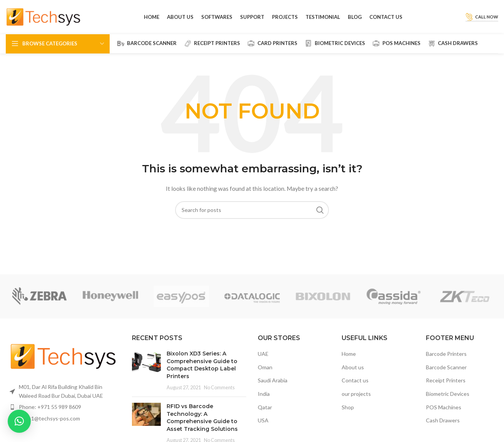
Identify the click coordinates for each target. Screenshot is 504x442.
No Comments (219, 388)
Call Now (482, 17)
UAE (263, 354)
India (264, 394)
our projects (356, 394)
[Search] (252, 210)
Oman (265, 368)
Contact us (355, 381)
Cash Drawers (443, 421)
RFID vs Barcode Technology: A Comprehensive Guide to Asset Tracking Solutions (202, 418)
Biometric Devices (448, 394)
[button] (19, 421)
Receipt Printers (446, 381)
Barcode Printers (446, 354)
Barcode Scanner (446, 368)
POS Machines (444, 408)
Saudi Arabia (273, 381)
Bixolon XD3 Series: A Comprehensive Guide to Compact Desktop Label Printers (202, 366)
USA (263, 421)
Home (349, 354)
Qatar (265, 408)
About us (353, 368)
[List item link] (63, 407)
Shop (348, 408)
